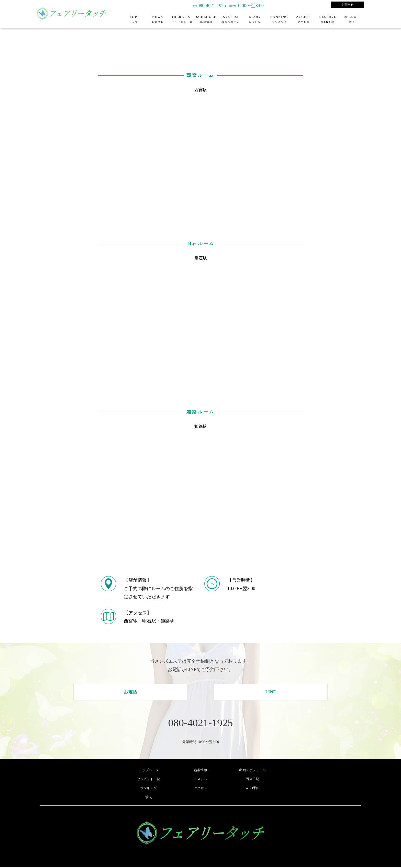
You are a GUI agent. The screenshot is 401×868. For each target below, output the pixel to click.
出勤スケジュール (252, 771)
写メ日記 (252, 780)
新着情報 (201, 771)
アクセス (201, 789)
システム (201, 780)
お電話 (130, 692)
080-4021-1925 (200, 724)
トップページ (149, 771)
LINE (271, 692)
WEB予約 (253, 789)
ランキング (149, 789)
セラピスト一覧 (149, 780)
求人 (149, 798)
